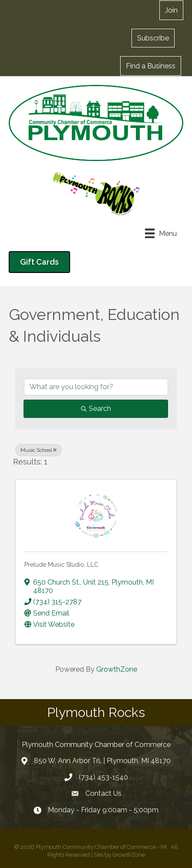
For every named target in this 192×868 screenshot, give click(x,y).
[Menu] (161, 233)
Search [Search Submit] (96, 409)
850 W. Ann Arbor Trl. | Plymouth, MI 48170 (102, 761)
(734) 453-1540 (103, 777)
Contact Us (103, 793)
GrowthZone (117, 669)
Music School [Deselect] (39, 450)
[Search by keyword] (96, 387)
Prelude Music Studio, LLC (61, 565)
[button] (153, 38)
